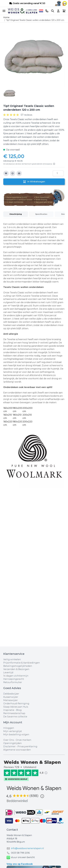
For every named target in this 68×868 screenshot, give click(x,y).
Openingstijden (12, 743)
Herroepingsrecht (14, 679)
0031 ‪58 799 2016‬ (20, 853)
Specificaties (41, 214)
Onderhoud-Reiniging (16, 704)
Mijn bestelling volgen (16, 735)
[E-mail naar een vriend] (19, 173)
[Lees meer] (54, 164)
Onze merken (23, 740)
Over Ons (9, 740)
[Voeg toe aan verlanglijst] (6, 173)
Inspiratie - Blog (12, 710)
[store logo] (23, 11)
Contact (12, 830)
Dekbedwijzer (11, 694)
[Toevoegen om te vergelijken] (13, 173)
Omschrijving (16, 214)
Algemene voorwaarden (17, 750)
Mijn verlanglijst (13, 731)
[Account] (58, 11)
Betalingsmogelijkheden (18, 666)
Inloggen (9, 728)
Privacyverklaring (27, 746)
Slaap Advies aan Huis (16, 707)
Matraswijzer (11, 700)
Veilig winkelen (12, 659)
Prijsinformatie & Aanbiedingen (22, 663)
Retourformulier (13, 682)
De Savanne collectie (15, 717)
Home (6, 17)
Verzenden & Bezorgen (16, 669)
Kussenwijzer (11, 697)
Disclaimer (10, 746)
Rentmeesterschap (14, 713)
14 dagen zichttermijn (16, 676)
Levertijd (8, 673)
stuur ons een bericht (21, 857)
